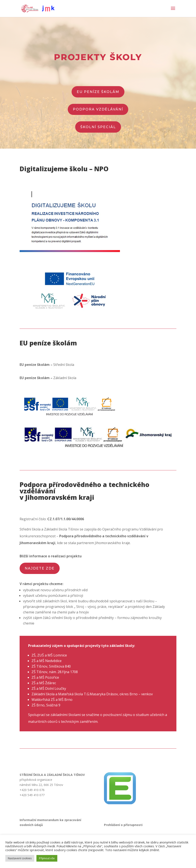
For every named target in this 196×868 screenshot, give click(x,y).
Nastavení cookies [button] (20, 858)
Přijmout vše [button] (47, 858)
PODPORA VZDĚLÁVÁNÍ (98, 109)
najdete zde (40, 568)
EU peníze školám (98, 92)
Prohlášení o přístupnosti (123, 825)
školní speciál (98, 127)
